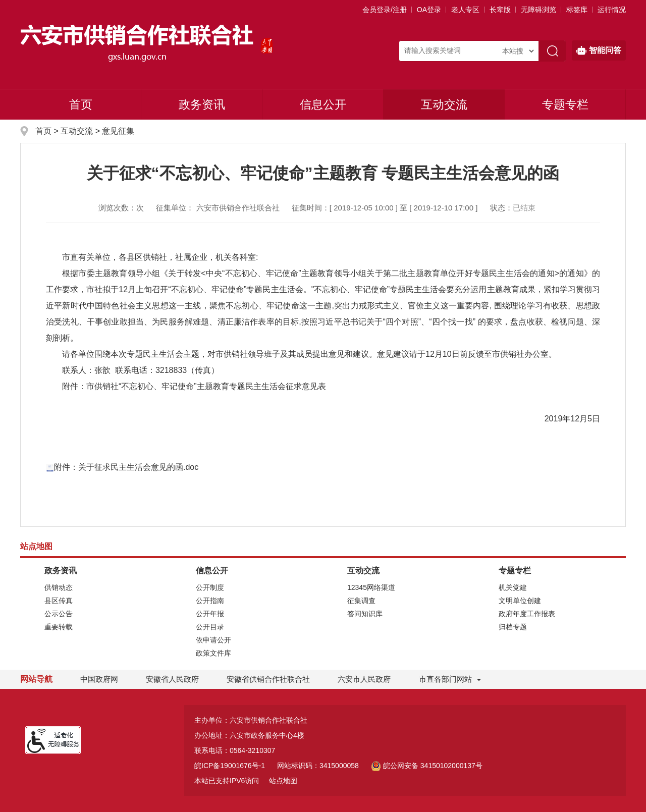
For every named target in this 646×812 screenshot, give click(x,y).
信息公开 (323, 104)
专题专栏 (565, 104)
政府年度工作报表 (527, 614)
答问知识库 (365, 614)
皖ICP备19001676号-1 (230, 766)
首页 (81, 104)
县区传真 (59, 601)
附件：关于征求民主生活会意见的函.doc (122, 467)
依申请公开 (213, 640)
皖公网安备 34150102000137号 (427, 766)
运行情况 (612, 10)
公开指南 (210, 601)
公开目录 (210, 627)
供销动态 (59, 587)
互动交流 (444, 104)
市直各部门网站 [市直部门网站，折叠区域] (445, 679)
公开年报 (210, 614)
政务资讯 (202, 104)
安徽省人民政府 (172, 679)
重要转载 (59, 627)
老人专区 (465, 10)
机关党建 (513, 587)
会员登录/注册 (385, 10)
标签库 (577, 10)
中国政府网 (99, 679)
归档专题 (513, 627)
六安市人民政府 (364, 679)
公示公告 (59, 614)
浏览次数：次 (121, 208)
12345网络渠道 (371, 587)
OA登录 (429, 10)
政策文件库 (213, 653)
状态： (513, 208)
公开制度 (210, 587)
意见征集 (118, 131)
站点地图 (283, 781)
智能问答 (599, 50)
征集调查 (361, 601)
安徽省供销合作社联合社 (268, 679)
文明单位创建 (520, 601)
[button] (500, 10)
